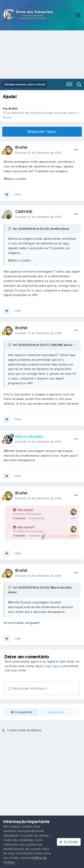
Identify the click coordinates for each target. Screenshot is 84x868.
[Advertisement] (42, 55)
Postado (38, 153)
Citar (17, 194)
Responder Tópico (42, 132)
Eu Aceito (69, 842)
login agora (53, 666)
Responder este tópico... (29, 688)
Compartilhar (22, 712)
